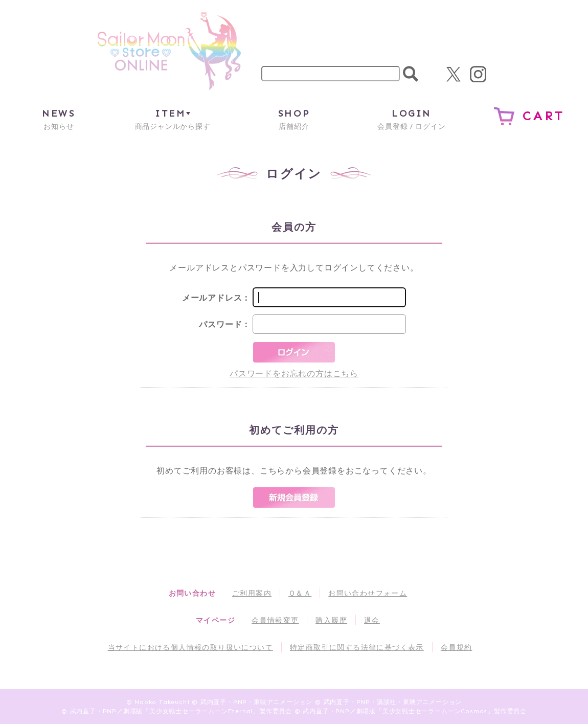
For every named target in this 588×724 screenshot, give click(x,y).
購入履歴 (331, 620)
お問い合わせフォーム (368, 593)
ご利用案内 (252, 593)
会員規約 (457, 647)
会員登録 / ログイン (411, 119)
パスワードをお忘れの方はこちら (294, 373)
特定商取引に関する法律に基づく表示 (357, 647)
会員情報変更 (275, 620)
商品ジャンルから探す (173, 119)
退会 (372, 620)
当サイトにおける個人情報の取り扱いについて (190, 647)
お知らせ (59, 119)
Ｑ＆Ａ (300, 593)
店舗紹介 (294, 119)
